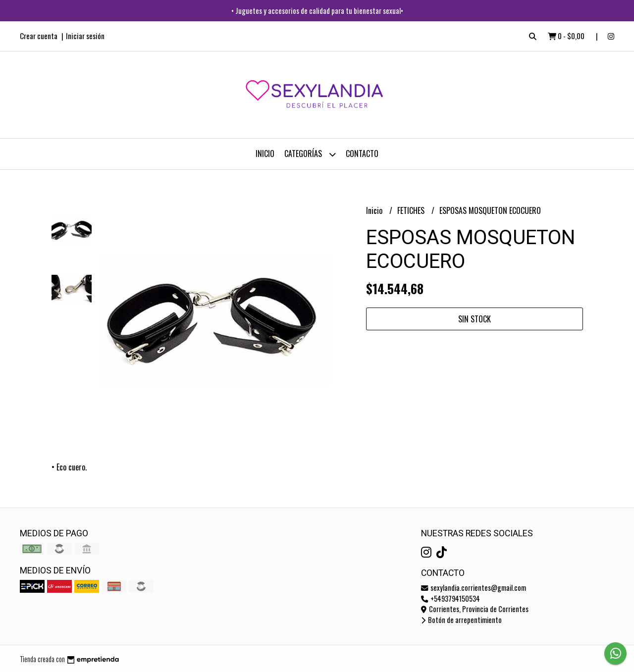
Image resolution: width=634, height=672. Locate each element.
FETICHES (412, 210)
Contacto (362, 154)
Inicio (265, 154)
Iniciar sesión (85, 36)
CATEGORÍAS (310, 154)
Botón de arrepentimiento (461, 620)
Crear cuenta (39, 36)
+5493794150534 (450, 598)
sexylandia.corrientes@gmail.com (474, 588)
